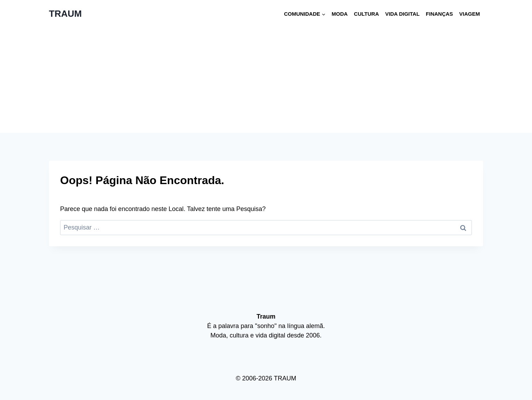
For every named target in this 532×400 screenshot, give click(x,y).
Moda (340, 14)
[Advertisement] (266, 80)
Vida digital (402, 14)
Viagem (470, 14)
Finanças (439, 14)
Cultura (366, 14)
